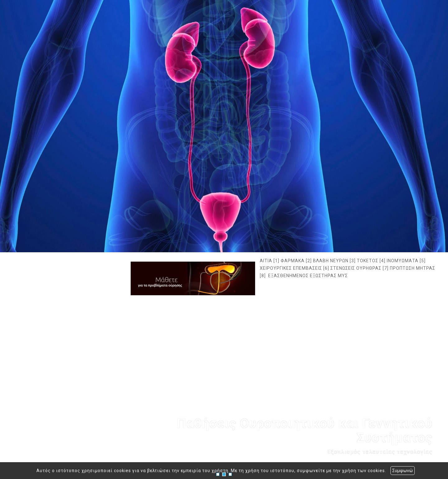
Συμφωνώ (403, 471)
